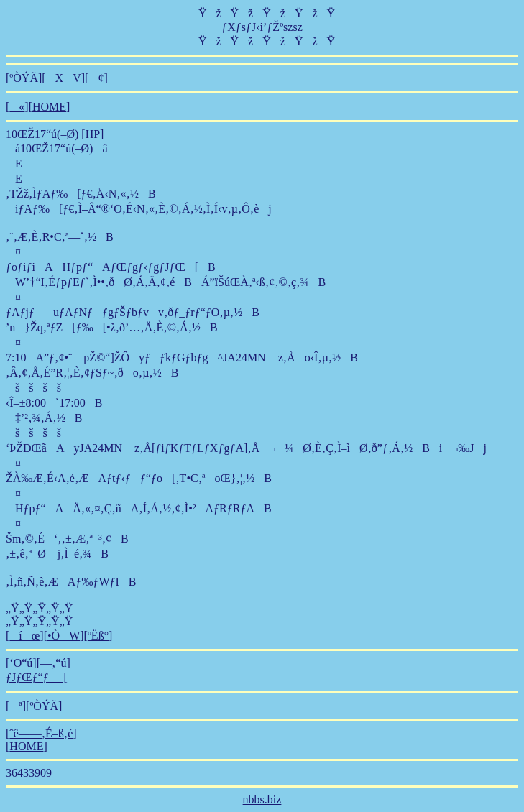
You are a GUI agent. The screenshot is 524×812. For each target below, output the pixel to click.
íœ (24, 636)
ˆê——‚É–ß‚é (41, 733)
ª (15, 706)
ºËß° (98, 636)
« (17, 107)
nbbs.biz (262, 799)
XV (64, 78)
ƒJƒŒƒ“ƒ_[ (37, 677)
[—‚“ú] (54, 663)
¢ (96, 78)
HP (93, 134)
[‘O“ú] (21, 663)
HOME (49, 107)
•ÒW (64, 636)
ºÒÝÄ (24, 78)
